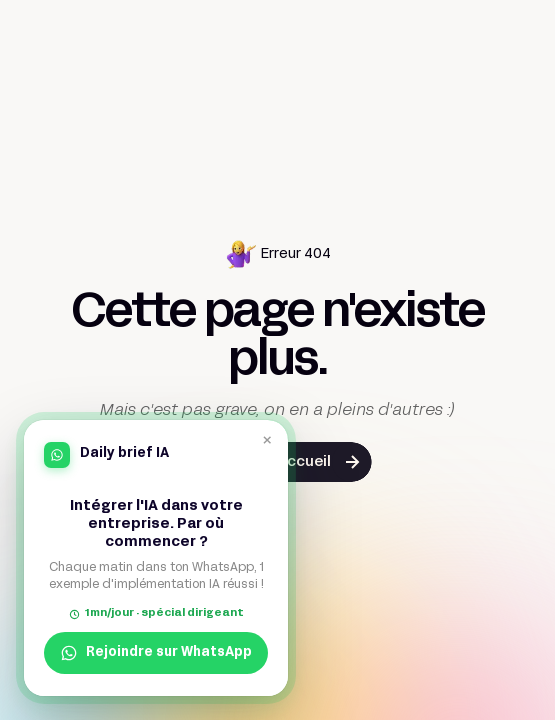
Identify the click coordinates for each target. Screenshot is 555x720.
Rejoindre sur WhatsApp (156, 653)
